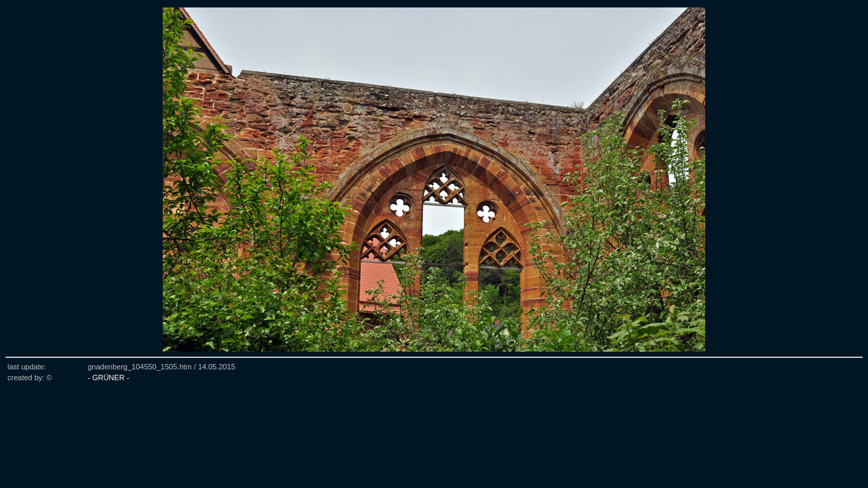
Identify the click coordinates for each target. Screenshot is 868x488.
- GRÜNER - (108, 378)
